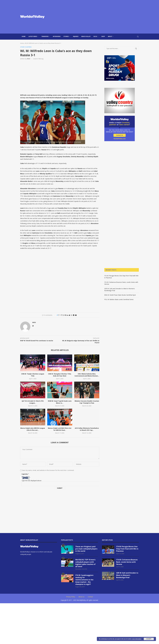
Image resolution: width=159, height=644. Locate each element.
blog (95, 36)
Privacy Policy (71, 597)
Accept (149, 639)
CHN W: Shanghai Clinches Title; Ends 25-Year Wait (60, 375)
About (110, 36)
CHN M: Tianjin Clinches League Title (33, 375)
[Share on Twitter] (63, 315)
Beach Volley (86, 36)
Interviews (57, 36)
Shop (103, 36)
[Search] (138, 37)
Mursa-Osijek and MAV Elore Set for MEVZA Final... (60, 429)
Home (24, 36)
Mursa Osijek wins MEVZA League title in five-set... (33, 429)
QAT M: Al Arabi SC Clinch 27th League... (33, 402)
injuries (76, 36)
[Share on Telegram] (74, 315)
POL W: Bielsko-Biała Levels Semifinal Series (119, 299)
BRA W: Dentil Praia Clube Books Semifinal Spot (120, 295)
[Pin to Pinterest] (65, 315)
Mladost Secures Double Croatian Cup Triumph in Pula (87, 402)
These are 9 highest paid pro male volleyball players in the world (86, 549)
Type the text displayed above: (32, 481)
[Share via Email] (76, 315)
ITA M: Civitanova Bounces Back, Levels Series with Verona (127, 562)
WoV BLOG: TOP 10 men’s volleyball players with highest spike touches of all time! (85, 563)
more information (137, 639)
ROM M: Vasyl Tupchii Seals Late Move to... (60, 402)
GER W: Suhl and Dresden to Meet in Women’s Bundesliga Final (127, 575)
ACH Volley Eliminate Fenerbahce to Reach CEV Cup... (87, 429)
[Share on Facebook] (61, 315)
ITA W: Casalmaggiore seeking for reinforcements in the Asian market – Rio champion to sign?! (84, 580)
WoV (29, 59)
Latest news (33, 36)
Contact (90, 597)
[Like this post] (59, 315)
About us (81, 597)
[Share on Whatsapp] (71, 315)
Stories (66, 36)
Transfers (45, 36)
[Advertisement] (100, 17)
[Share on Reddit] (69, 315)
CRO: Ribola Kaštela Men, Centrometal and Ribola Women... (87, 375)
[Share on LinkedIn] (67, 315)
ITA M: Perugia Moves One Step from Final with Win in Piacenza (127, 549)
